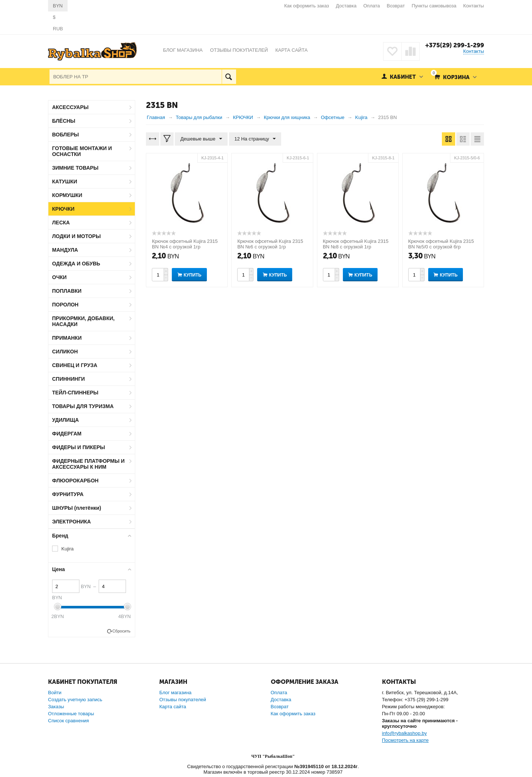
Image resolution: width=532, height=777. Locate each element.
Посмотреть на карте (405, 740)
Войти (55, 693)
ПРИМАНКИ (67, 338)
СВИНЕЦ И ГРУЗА (75, 365)
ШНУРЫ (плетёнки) (77, 508)
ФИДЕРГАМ (67, 434)
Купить (192, 275)
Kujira (67, 549)
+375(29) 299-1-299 (455, 45)
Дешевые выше (201, 139)
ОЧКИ (59, 277)
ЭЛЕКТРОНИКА (71, 522)
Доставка (346, 6)
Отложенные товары (71, 714)
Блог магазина (175, 693)
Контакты (474, 6)
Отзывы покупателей (183, 700)
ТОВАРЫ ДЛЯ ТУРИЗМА (83, 406)
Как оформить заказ (306, 6)
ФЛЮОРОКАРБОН (75, 481)
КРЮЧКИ (63, 209)
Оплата (372, 6)
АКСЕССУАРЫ (70, 107)
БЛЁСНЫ (64, 121)
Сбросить (121, 631)
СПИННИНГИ (69, 379)
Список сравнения (69, 721)
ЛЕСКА (61, 223)
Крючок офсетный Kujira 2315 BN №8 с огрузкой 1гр (356, 244)
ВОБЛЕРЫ (66, 135)
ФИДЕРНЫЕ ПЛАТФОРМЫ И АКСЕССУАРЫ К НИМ (88, 464)
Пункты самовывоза (434, 6)
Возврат (396, 6)
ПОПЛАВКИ (67, 291)
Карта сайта (173, 707)
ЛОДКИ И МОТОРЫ (76, 236)
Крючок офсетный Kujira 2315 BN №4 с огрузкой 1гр (185, 244)
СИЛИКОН (65, 352)
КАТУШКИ (65, 181)
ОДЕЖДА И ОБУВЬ (76, 264)
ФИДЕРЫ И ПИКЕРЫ (79, 447)
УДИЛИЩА (65, 420)
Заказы (56, 707)
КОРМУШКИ (67, 195)
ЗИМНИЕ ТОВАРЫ (75, 168)
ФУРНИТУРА (68, 494)
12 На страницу (255, 139)
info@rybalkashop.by (405, 733)
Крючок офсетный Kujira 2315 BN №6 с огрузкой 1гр (270, 244)
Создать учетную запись (75, 700)
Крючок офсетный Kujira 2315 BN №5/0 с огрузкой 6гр (441, 244)
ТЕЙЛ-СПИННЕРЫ (75, 393)
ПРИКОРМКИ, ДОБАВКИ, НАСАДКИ (83, 321)
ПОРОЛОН (65, 305)
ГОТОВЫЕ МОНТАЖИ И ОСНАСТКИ (82, 151)
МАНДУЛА (65, 250)
